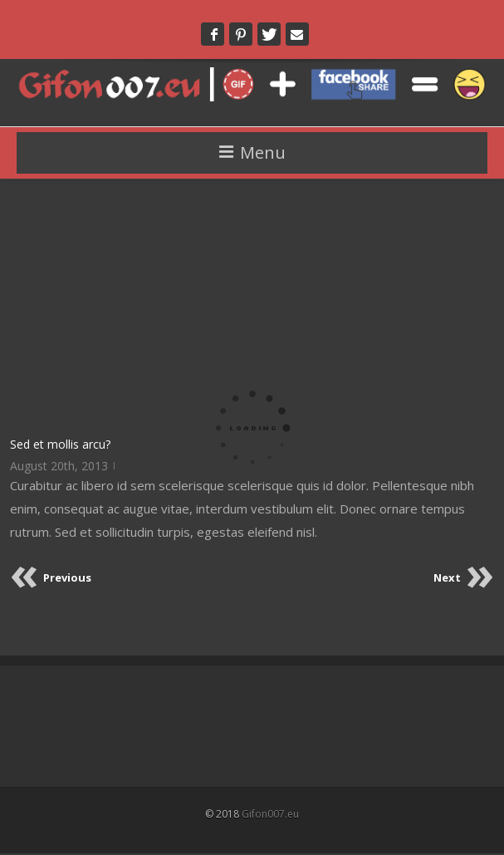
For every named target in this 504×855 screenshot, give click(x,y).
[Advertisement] (252, 307)
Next (447, 577)
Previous (67, 577)
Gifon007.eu (270, 814)
